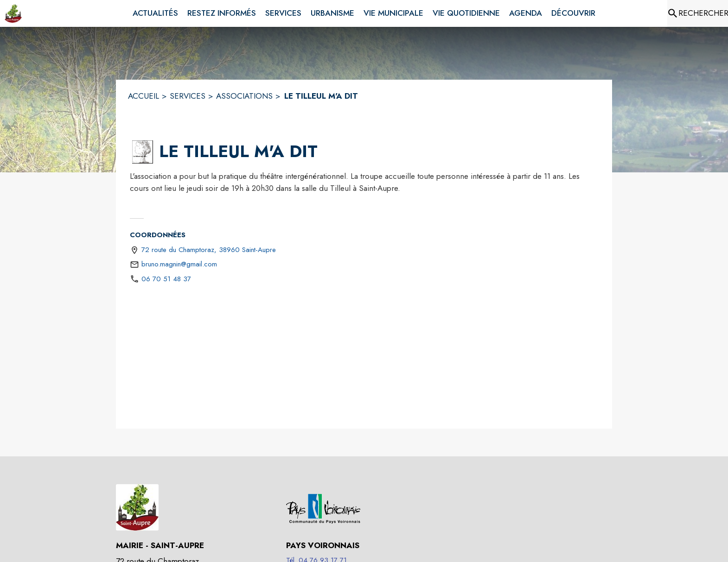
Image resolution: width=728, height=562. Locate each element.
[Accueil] (13, 13)
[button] (143, 152)
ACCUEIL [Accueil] (144, 96)
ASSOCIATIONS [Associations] (244, 96)
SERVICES (188, 96)
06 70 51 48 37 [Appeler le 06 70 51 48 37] (166, 279)
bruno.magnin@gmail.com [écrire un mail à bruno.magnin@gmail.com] (179, 264)
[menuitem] (155, 13)
